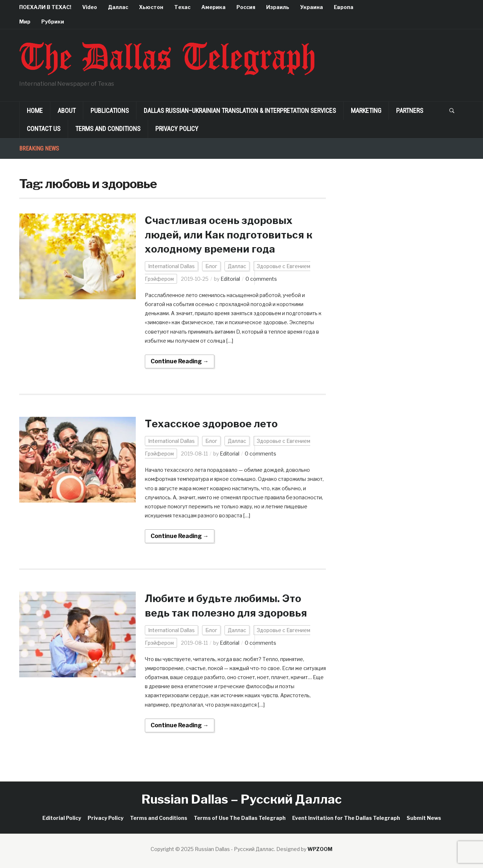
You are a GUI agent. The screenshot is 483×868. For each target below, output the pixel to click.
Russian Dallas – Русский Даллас (242, 799)
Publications (110, 111)
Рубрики (53, 22)
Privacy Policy (177, 129)
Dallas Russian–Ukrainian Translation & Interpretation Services (240, 111)
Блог (211, 266)
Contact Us (44, 129)
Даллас (118, 7)
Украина (312, 7)
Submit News (424, 818)
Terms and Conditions (108, 129)
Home (35, 111)
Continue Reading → (180, 361)
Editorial (230, 279)
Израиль (278, 7)
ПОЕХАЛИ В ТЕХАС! (45, 7)
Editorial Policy (62, 818)
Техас (182, 7)
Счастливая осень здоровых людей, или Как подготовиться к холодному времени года (229, 234)
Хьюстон (151, 7)
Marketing (366, 111)
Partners (410, 111)
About (67, 111)
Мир (25, 22)
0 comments (261, 279)
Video (90, 7)
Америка (213, 7)
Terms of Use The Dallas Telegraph (240, 818)
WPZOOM (320, 849)
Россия (246, 7)
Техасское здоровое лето (211, 424)
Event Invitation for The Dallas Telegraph (346, 818)
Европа (344, 7)
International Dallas (171, 266)
